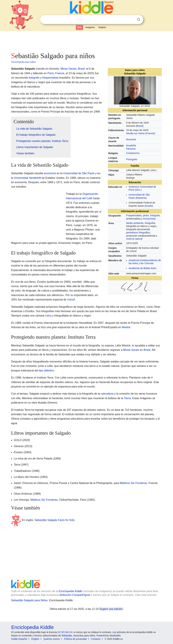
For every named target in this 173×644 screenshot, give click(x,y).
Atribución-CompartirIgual (75, 595)
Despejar (132, 20)
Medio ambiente (135, 223)
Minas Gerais (68, 69)
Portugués (132, 159)
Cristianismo (133, 153)
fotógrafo (155, 215)
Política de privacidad (75, 639)
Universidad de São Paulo (79, 173)
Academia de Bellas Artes (142, 268)
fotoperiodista (51, 78)
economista (149, 219)
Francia (150, 133)
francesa (131, 149)
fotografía (150, 223)
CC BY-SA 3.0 (65, 632)
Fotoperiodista (134, 215)
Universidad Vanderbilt (28, 178)
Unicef (71, 300)
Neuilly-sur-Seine (135, 133)
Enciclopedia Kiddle (70, 591)
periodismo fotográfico (138, 233)
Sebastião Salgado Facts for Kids (55, 520)
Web (79, 27)
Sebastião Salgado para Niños (29, 600)
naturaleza (107, 394)
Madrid (126, 327)
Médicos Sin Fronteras (133, 483)
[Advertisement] (86, 41)
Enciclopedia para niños (24, 62)
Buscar (139, 20)
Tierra (127, 398)
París (51, 73)
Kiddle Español (19, 639)
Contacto (96, 639)
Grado (149, 206)
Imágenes (90, 27)
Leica (48, 316)
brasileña (131, 145)
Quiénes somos (52, 639)
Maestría (141, 198)
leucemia (131, 139)
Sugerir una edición (111, 609)
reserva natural (134, 239)
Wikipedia (67, 636)
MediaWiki (115, 636)
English (102, 27)
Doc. (138, 190)
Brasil (140, 126)
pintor (146, 215)
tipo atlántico (46, 370)
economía (50, 173)
